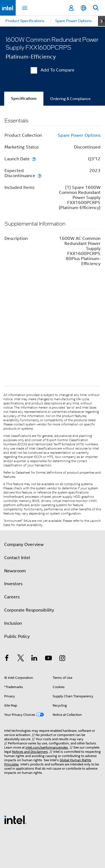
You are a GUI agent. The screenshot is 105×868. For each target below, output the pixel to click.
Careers (12, 597)
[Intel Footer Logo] (15, 820)
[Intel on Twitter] (21, 659)
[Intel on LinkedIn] (34, 659)
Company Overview (24, 545)
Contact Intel (17, 558)
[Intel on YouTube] (48, 659)
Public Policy (17, 636)
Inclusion (13, 623)
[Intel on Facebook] (7, 659)
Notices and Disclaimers (30, 752)
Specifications (24, 99)
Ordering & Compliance (70, 99)
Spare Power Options (79, 135)
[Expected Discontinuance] (39, 176)
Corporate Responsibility (29, 610)
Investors (13, 584)
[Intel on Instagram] (62, 659)
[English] (83, 8)
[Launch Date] (34, 159)
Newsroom (15, 571)
